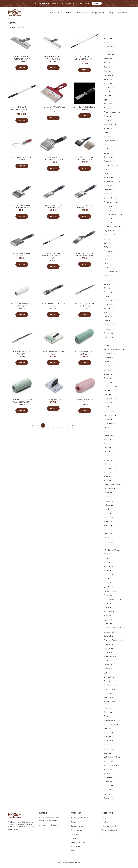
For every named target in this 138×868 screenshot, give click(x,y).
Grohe (108, 384)
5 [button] (63, 427)
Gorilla (108, 371)
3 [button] (53, 427)
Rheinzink (109, 609)
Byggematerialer (77, 828)
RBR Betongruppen (113, 601)
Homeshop (110, 417)
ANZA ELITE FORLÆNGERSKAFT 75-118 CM (22, 111)
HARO (108, 404)
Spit (107, 674)
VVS (72, 852)
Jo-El (107, 453)
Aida (107, 73)
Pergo (108, 572)
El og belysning (77, 832)
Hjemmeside (13, 29)
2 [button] (48, 427)
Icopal (108, 433)
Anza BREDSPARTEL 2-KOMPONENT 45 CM (53, 59)
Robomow (109, 613)
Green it (109, 376)
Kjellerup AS (110, 470)
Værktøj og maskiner (79, 844)
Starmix (108, 683)
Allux (108, 97)
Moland (108, 523)
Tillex (107, 718)
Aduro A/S (110, 64)
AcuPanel (109, 56)
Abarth (108, 36)
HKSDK (108, 408)
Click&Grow (110, 236)
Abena (108, 40)
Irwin (108, 441)
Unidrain (109, 750)
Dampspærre (81, 13)
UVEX (108, 755)
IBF (107, 429)
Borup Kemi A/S (112, 183)
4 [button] (58, 427)
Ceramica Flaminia (112, 228)
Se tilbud (97, 3)
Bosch (109, 187)
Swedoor (109, 699)
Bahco (108, 138)
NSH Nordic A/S (112, 552)
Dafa (107, 249)
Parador (109, 564)
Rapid (108, 597)
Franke (108, 347)
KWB (108, 482)
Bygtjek (108, 208)
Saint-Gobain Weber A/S (115, 629)
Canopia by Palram (113, 216)
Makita (109, 494)
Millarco (109, 519)
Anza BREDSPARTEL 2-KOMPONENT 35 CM (22, 59)
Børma (108, 175)
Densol (108, 265)
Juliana (109, 457)
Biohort (109, 159)
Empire (108, 318)
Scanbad (109, 638)
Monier (108, 527)
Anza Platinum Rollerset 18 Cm (53, 354)
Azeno (108, 134)
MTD (107, 531)
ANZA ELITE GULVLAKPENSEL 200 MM (53, 110)
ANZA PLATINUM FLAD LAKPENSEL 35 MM (53, 208)
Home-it (109, 412)
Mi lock (108, 511)
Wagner (109, 763)
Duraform (109, 286)
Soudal (108, 666)
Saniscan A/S (111, 633)
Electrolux (109, 310)
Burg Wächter (111, 204)
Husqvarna (109, 425)
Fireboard (109, 331)
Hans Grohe (110, 400)
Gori (107, 367)
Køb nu (22, 69)
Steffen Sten (110, 687)
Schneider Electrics (114, 642)
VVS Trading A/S (112, 759)
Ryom (108, 625)
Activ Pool (109, 48)
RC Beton (109, 605)
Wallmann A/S (111, 767)
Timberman (110, 722)
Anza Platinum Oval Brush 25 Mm (53, 306)
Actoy (107, 52)
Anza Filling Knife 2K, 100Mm (85, 108)
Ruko (108, 617)
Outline (108, 560)
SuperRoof (110, 695)
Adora (108, 60)
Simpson (109, 646)
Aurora (108, 130)
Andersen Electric (112, 114)
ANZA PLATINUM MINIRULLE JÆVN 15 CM (22, 306)
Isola (107, 445)
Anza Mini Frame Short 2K (22, 159)
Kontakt (105, 823)
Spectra (109, 670)
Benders (108, 155)
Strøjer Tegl (110, 691)
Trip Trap (109, 738)
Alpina (107, 101)
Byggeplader (98, 13)
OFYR (108, 556)
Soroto (108, 662)
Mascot (109, 502)
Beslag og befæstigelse (80, 819)
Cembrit (108, 224)
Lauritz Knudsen (112, 486)
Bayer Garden (111, 142)
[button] (68, 427)
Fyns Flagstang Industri (114, 351)
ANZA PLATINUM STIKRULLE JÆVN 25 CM (85, 354)
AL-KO (108, 85)
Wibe (108, 775)
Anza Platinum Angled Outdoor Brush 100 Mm (53, 160)
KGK (107, 466)
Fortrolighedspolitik (110, 832)
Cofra (108, 245)
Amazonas (110, 105)
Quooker (109, 588)
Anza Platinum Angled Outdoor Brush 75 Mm (85, 160)
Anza (108, 118)
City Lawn (109, 232)
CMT (108, 240)
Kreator (108, 478)
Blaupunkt (109, 163)
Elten (107, 314)
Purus (108, 584)
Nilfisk (108, 535)
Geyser (108, 363)
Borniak (109, 179)
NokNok (108, 539)
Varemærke (123, 13)
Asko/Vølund (111, 126)
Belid (108, 150)
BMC (107, 171)
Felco (107, 322)
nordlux (109, 543)
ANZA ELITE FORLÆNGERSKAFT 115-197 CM (85, 60)
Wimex (108, 783)
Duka (108, 281)
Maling (73, 840)
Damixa (108, 253)
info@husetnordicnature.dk (50, 827)
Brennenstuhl (111, 200)
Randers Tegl (110, 593)
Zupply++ (109, 800)
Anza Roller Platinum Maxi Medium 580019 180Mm (22, 402)
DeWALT (109, 269)
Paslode (109, 568)
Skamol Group (111, 654)
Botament (109, 191)
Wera (108, 771)
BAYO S (108, 146)
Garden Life (110, 355)
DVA (107, 290)
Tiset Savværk (111, 726)
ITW (108, 449)
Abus (108, 44)
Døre (68, 13)
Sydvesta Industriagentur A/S (115, 704)
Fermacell (109, 326)
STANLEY (109, 679)
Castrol (108, 220)
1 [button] (43, 427)
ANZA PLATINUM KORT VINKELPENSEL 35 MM (85, 256)
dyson (107, 298)
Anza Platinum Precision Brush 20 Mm (22, 354)
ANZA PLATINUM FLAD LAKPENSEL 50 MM (85, 208)
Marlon (108, 498)
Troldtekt (109, 742)
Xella (107, 796)
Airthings (109, 77)
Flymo (107, 343)
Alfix (107, 93)
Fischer (109, 335)
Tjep (107, 730)
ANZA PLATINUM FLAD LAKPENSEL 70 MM (22, 256)
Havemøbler (56, 13)
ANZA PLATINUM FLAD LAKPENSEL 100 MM (22, 208)
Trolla (108, 746)
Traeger (109, 734)
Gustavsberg (111, 388)
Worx (108, 791)
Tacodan (109, 709)
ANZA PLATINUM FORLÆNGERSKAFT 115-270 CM (53, 257)
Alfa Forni (109, 89)
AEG (107, 69)
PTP (107, 580)
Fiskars (109, 339)
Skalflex (109, 650)
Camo (108, 212)
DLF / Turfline (111, 273)
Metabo (109, 507)
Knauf (108, 474)
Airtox (108, 81)
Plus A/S (109, 576)
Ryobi (108, 621)
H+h (107, 392)
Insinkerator (110, 437)
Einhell (108, 306)
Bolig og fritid (76, 823)
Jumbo (109, 462)
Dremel (109, 277)
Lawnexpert (110, 490)
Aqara (108, 122)
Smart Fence (110, 658)
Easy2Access (110, 302)
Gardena (109, 359)
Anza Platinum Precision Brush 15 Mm (85, 306)
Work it (109, 787)
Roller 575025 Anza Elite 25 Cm (85, 402)
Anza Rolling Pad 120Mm (53, 401)
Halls (108, 396)
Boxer (108, 195)
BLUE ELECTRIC (111, 167)
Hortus (108, 421)
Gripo (108, 380)
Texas (108, 714)
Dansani (109, 257)
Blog (111, 13)
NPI (106, 548)
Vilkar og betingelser (110, 828)
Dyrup (108, 294)
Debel (108, 261)
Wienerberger (110, 779)
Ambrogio (109, 109)
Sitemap (105, 836)
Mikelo (108, 515)
